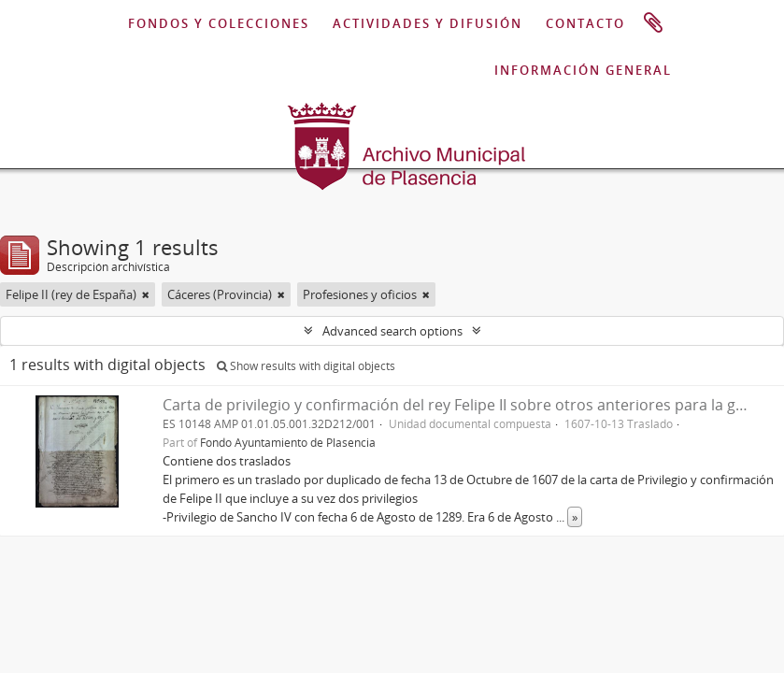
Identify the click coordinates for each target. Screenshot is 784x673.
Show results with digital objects (306, 366)
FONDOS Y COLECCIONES (219, 23)
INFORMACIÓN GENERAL (583, 70)
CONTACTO (585, 23)
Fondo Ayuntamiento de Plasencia (288, 442)
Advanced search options (392, 331)
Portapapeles (653, 23)
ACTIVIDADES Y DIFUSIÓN (428, 23)
